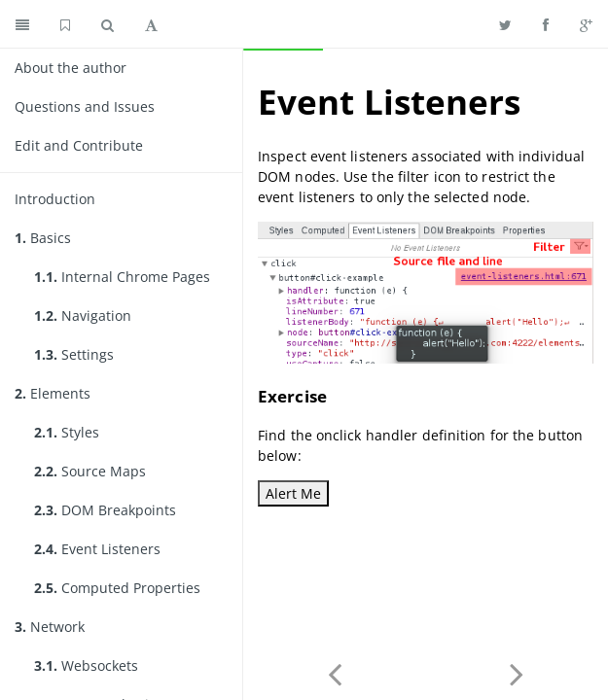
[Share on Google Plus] (586, 24)
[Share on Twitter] (505, 24)
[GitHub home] (65, 24)
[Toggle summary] (22, 24)
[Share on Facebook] (546, 24)
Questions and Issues (85, 106)
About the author (71, 68)
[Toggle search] (107, 24)
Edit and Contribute (79, 145)
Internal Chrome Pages (122, 277)
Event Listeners (97, 549)
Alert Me (293, 493)
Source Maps (90, 471)
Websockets (86, 665)
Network (50, 627)
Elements (53, 393)
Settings (74, 354)
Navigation (83, 315)
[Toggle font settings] (151, 24)
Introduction (55, 199)
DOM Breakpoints (105, 510)
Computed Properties (117, 588)
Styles (67, 432)
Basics (43, 238)
